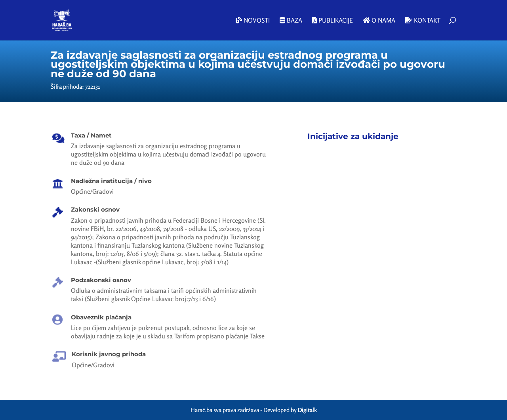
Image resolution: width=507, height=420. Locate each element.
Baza (291, 21)
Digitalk (307, 410)
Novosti (253, 21)
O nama (379, 21)
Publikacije (333, 21)
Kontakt (423, 21)
